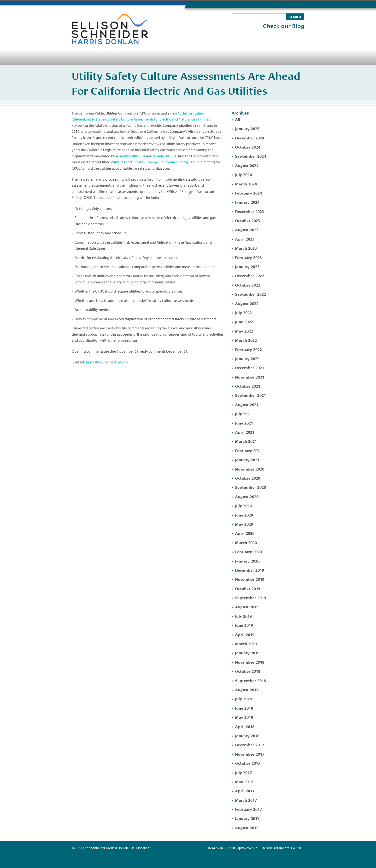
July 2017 (243, 772)
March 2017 (246, 800)
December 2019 (250, 570)
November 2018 (250, 662)
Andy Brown (96, 362)
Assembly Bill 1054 (131, 156)
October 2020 (248, 478)
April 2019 (245, 634)
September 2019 (250, 597)
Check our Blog (284, 26)
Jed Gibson (119, 362)
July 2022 (243, 312)
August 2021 (247, 404)
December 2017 (250, 744)
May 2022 (244, 331)
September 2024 (250, 156)
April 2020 (245, 533)
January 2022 (247, 358)
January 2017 (247, 818)
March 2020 (246, 542)
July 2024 (243, 174)
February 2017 (248, 809)
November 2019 (250, 579)
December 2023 (250, 211)
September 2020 (250, 487)
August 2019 (247, 606)
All (238, 119)
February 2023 (248, 257)
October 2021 (248, 386)
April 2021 (245, 432)
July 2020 (243, 505)
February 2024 (248, 193)
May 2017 (244, 781)
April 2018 (245, 726)
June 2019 (244, 625)
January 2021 (247, 459)
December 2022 (250, 275)
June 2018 (244, 708)
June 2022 (244, 321)
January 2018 (247, 735)
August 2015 (247, 827)
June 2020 (244, 515)
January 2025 (247, 128)
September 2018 (250, 680)
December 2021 (250, 367)
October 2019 (248, 588)
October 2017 (248, 763)
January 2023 (247, 266)
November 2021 (250, 377)
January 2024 (247, 202)
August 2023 (247, 229)
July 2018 (243, 698)
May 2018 (244, 717)
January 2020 (247, 561)
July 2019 (243, 616)
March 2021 (246, 441)
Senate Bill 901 (165, 156)
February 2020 (248, 551)
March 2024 (246, 184)
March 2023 (246, 248)
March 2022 (246, 340)
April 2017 (245, 790)
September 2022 (250, 294)
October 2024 (248, 147)
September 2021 (250, 395)
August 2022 (247, 303)
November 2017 (250, 754)
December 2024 (250, 138)
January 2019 (247, 652)
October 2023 (248, 220)
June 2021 (244, 423)
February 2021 (248, 450)
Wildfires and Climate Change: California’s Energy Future (155, 162)
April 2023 (245, 239)
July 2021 (243, 413)
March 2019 (246, 643)
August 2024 (247, 165)
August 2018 (247, 689)
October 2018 (248, 671)
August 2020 (247, 496)
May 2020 (244, 524)
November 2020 (250, 469)
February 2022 (248, 349)
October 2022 (248, 285)
